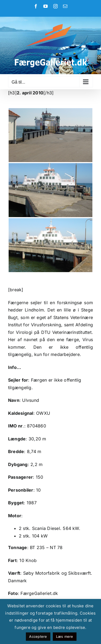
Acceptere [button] (38, 636)
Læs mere (65, 636)
